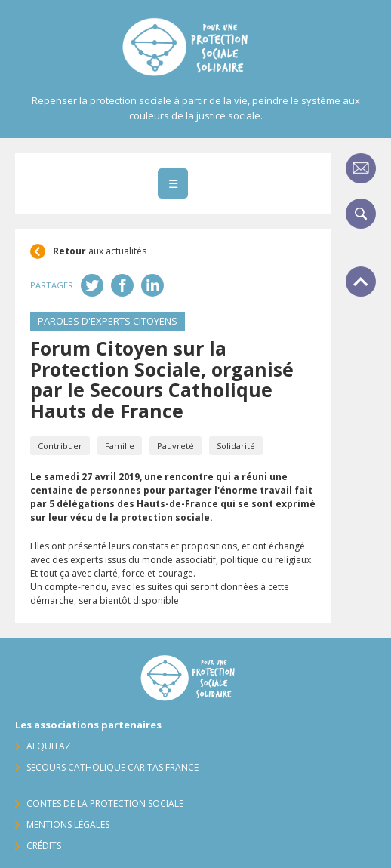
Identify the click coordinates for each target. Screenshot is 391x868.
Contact (361, 168)
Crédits (44, 846)
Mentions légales (68, 825)
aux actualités (100, 251)
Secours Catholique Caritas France (112, 767)
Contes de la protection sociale (105, 803)
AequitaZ (49, 746)
